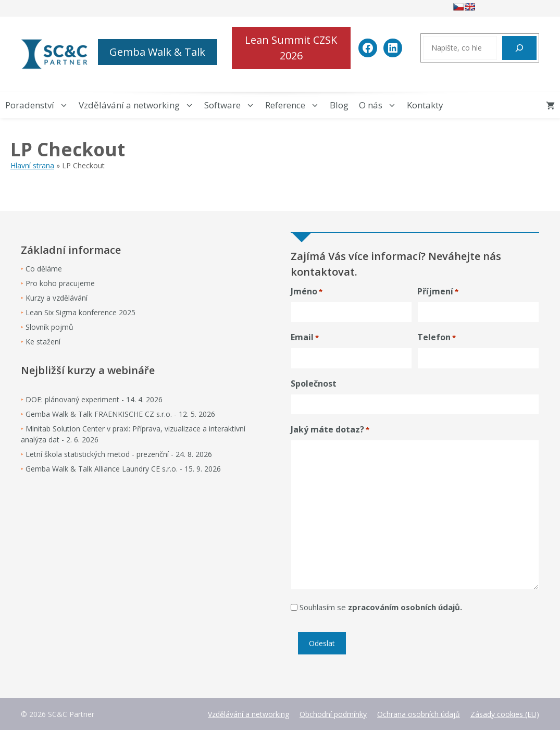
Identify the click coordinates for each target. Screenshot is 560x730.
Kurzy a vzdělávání (57, 298)
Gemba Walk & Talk (157, 52)
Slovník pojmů (49, 327)
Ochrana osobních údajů (419, 714)
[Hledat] (519, 48)
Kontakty (425, 105)
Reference (295, 105)
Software (232, 105)
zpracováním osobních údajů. (405, 607)
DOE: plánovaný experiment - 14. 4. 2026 (94, 399)
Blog (339, 105)
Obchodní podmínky (333, 714)
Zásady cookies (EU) (505, 714)
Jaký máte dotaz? (330, 430)
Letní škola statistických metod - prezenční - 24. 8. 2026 (119, 454)
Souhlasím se (381, 607)
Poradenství (39, 105)
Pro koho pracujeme (60, 283)
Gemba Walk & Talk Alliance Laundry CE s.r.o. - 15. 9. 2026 (123, 469)
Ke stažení (43, 342)
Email (305, 337)
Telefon (437, 337)
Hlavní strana (32, 165)
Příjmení (438, 292)
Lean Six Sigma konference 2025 (80, 312)
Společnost (314, 383)
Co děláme (44, 269)
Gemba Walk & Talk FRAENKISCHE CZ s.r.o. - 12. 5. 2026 (120, 414)
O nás (380, 105)
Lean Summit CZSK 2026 (291, 48)
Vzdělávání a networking (139, 105)
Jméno (307, 292)
